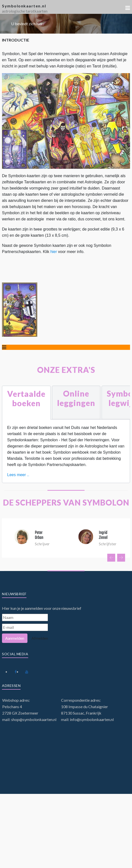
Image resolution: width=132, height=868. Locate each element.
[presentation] (111, 558)
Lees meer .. (18, 475)
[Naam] (25, 617)
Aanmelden (15, 638)
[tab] (26, 403)
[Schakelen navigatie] (4, 347)
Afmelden (40, 638)
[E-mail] (25, 627)
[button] (128, 8)
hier (54, 252)
